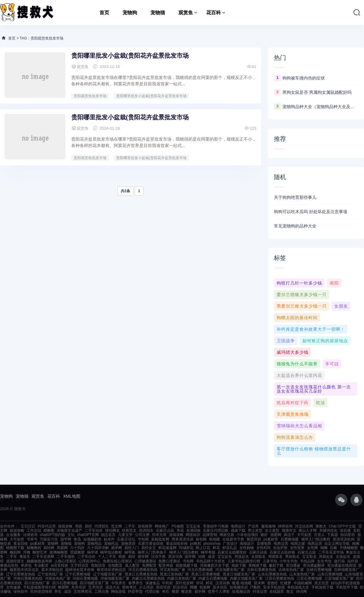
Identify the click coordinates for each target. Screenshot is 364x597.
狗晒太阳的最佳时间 (297, 318)
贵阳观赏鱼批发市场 (90, 96)
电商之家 (298, 544)
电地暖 (214, 539)
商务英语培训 (183, 539)
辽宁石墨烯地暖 (78, 574)
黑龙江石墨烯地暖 (206, 574)
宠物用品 (94, 544)
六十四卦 (77, 548)
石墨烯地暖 (290, 539)
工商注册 (102, 592)
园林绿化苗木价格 (80, 570)
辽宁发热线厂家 (50, 574)
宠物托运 (111, 544)
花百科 (214, 13)
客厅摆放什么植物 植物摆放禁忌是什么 (314, 451)
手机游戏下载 (322, 587)
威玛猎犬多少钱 (293, 352)
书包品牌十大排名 (211, 561)
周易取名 (275, 557)
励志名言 (108, 535)
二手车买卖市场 (331, 552)
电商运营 (281, 544)
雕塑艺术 (40, 552)
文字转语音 (79, 565)
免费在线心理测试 (117, 561)
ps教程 (195, 544)
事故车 (25, 557)
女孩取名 (258, 557)
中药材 (167, 583)
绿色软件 (21, 592)
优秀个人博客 (219, 592)
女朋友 (341, 306)
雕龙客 (187, 592)
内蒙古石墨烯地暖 (213, 578)
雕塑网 (63, 587)
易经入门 (132, 548)
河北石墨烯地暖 (200, 570)
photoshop (212, 544)
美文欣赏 (322, 583)
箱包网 (201, 539)
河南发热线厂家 (58, 578)
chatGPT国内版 (52, 535)
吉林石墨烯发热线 (261, 570)
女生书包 (324, 561)
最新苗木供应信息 (24, 570)
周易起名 (326, 557)
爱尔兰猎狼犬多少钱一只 (302, 295)
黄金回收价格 (177, 544)
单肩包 (26, 565)
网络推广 (162, 526)
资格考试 (129, 587)
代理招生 (102, 526)
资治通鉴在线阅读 (342, 565)
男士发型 (255, 530)
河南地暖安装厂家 (115, 578)
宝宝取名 (309, 557)
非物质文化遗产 (69, 530)
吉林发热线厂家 (291, 570)
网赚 (194, 587)
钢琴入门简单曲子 (152, 552)
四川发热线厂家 (37, 583)
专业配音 (41, 565)
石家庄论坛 (126, 539)
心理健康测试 (145, 561)
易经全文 (149, 548)
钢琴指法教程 (111, 552)
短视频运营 (241, 592)
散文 (290, 592)
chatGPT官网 (88, 535)
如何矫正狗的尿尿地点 (325, 341)
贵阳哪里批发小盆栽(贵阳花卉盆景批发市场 (130, 56)
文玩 (71, 535)
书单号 (32, 539)
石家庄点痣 (165, 530)
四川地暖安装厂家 (94, 583)
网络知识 (193, 535)
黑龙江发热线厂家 (174, 574)
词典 (202, 557)
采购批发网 (160, 539)
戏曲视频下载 (187, 565)
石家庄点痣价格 (282, 552)
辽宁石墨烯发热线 (21, 574)
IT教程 (256, 587)
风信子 (289, 535)
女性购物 (247, 548)
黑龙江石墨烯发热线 (141, 574)
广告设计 (230, 544)
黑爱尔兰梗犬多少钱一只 (302, 306)
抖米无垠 (159, 535)
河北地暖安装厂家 (230, 570)
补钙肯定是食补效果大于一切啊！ (311, 329)
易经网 (49, 548)
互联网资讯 (83, 592)
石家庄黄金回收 (151, 544)
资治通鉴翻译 (314, 565)
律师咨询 (285, 526)
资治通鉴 (293, 565)
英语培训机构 (344, 539)
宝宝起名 (193, 526)
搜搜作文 (289, 530)
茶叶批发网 (184, 583)
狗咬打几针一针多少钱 (299, 283)
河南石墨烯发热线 (28, 578)
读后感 (345, 530)
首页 (104, 13)
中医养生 (119, 583)
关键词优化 (328, 530)
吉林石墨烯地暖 (319, 570)
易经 (88, 526)
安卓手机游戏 (274, 587)
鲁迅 (77, 539)
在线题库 (277, 592)
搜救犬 (321, 526)
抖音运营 (260, 592)
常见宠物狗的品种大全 (295, 226)
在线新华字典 (233, 539)
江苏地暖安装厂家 (339, 578)
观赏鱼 (186, 13)
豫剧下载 (276, 565)
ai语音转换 (59, 565)
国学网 (66, 539)
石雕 (333, 548)
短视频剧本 (93, 539)
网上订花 (203, 548)
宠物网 (53, 544)
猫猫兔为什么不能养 (297, 364)
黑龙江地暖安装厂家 (239, 574)
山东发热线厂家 (302, 574)
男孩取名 (292, 557)
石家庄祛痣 (258, 552)
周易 (79, 526)
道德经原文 (15, 561)
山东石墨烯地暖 (330, 574)
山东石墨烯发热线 (272, 574)
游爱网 (276, 535)
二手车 (130, 526)
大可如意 (304, 535)
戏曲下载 (238, 530)
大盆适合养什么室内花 (299, 375)
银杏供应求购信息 (111, 570)
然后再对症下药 (293, 403)
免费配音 (149, 565)
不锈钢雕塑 (349, 548)
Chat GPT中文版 (342, 526)
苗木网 (259, 583)
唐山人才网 (308, 530)
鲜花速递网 (167, 548)
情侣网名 (113, 530)
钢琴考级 (208, 552)
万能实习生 (49, 539)
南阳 (334, 283)
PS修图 (178, 526)
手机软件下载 (347, 587)
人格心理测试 (65, 561)
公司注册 (142, 535)
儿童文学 (125, 535)
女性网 (312, 548)
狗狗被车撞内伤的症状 (304, 78)
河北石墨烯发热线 (143, 570)
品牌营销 (210, 535)
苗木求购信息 (52, 570)
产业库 (253, 526)
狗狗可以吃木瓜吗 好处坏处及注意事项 (311, 212)
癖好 (264, 535)
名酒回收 (194, 530)
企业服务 (13, 535)
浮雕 (27, 552)
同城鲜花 (186, 548)
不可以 (332, 364)
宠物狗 (130, 13)
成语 (211, 557)
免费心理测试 (169, 561)
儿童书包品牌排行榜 (244, 561)
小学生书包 (288, 561)
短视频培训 (239, 587)
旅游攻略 (17, 530)
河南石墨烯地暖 (85, 578)
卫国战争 (286, 341)
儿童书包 (270, 561)
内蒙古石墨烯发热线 (148, 578)
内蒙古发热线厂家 (182, 578)
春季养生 (136, 583)
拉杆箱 (353, 561)
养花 (180, 530)
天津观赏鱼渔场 (293, 414)
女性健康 (13, 587)
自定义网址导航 (337, 544)
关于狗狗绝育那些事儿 (295, 197)
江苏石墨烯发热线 (280, 578)
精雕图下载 (15, 548)
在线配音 (115, 565)
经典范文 (129, 530)
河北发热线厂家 (173, 570)
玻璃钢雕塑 (59, 552)
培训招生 (146, 530)
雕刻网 (15, 552)
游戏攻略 (65, 526)
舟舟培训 (79, 587)
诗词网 (302, 592)
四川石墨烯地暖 (65, 583)
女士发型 (272, 530)
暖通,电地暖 (242, 583)
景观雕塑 (77, 552)
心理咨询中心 (89, 561)
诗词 (200, 583)
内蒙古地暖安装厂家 (246, 578)
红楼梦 (286, 583)
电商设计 (238, 526)
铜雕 (324, 548)
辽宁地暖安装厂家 (108, 574)
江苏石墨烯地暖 (309, 578)
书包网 (143, 539)
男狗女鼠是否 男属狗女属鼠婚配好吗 (317, 92)
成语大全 (113, 587)
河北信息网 (304, 526)
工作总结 (34, 530)
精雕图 (49, 530)
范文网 (116, 526)
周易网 (62, 548)
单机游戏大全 (298, 587)
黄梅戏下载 (258, 565)
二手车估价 (94, 530)
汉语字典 (158, 557)
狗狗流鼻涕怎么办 (295, 437)
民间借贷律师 (41, 592)
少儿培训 (146, 587)
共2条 (125, 191)
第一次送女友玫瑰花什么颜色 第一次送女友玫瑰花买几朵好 (314, 389)
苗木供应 (220, 587)
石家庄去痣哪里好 (232, 552)
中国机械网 (303, 583)
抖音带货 (135, 592)
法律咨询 (30, 535)
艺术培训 (96, 587)
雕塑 (175, 592)
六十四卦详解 (98, 548)
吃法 (321, 403)
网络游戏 (118, 592)
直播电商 (264, 544)
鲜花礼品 (230, 548)
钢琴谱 (93, 552)
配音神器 (166, 565)
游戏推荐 (145, 526)
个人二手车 (107, 557)
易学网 (116, 548)
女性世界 (297, 548)
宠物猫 (158, 13)
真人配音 (132, 565)
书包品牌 (307, 561)
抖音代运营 (47, 526)
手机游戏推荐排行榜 (39, 587)
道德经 (272, 583)
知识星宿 (348, 535)
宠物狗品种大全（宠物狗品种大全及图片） (320, 107)
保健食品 (153, 583)
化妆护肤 (280, 548)
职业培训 (180, 587)
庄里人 (319, 535)
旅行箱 (339, 561)
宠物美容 (128, 544)
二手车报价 (66, 557)
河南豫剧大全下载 (214, 565)
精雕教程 (34, 548)
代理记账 (152, 592)
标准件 (109, 539)
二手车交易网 (43, 557)
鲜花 (216, 548)
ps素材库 (271, 539)
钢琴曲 (130, 552)
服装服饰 (268, 526)
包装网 (205, 587)
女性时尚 (264, 548)
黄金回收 (21, 544)
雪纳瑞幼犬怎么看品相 (299, 426)
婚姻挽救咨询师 (39, 561)
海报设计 (247, 544)
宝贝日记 (28, 526)
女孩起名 (343, 557)
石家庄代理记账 (216, 530)
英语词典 (175, 557)
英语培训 (163, 587)
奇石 (166, 592)
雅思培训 (254, 539)
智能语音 (98, 565)
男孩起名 (242, 557)
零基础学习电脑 (216, 526)
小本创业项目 (248, 535)
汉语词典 (223, 583)
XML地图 (72, 496)
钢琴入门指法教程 (316, 539)
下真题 (332, 535)
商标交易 (227, 535)
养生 (58, 592)
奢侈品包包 (9, 565)
